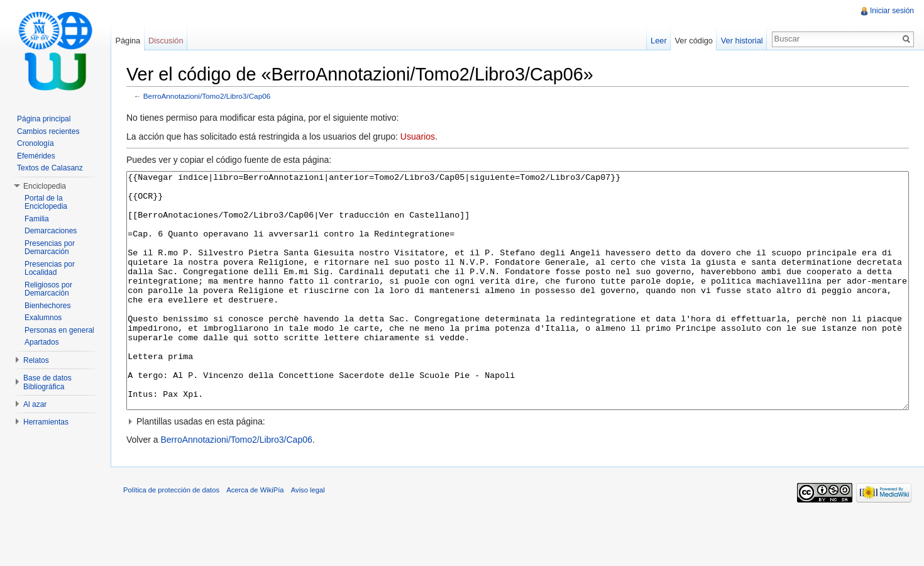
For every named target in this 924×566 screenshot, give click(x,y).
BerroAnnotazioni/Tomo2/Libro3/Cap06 (207, 96)
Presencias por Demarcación (50, 248)
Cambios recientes (48, 131)
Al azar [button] (35, 404)
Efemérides (36, 156)
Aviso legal (308, 537)
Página (128, 41)
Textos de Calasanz (50, 168)
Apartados (42, 342)
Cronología (36, 143)
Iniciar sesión (892, 11)
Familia (37, 219)
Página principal (44, 119)
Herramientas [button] (46, 422)
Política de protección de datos (171, 537)
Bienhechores (47, 306)
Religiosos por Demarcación (48, 289)
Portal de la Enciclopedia (46, 203)
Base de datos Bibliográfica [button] (47, 382)
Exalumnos (43, 318)
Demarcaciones (51, 231)
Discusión (166, 41)
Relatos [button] (36, 360)
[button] (518, 469)
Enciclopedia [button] (45, 186)
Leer (659, 41)
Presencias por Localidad (50, 269)
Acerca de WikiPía (255, 537)
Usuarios (418, 136)
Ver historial (742, 41)
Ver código (693, 41)
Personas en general (59, 330)
